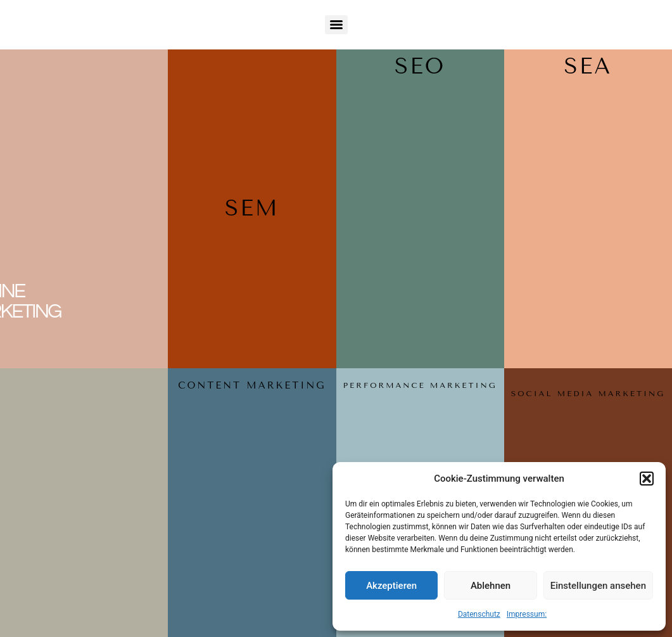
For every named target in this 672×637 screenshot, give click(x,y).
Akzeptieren (391, 586)
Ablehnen (491, 586)
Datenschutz (479, 614)
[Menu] (336, 25)
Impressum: (527, 614)
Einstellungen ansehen (598, 586)
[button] (647, 479)
